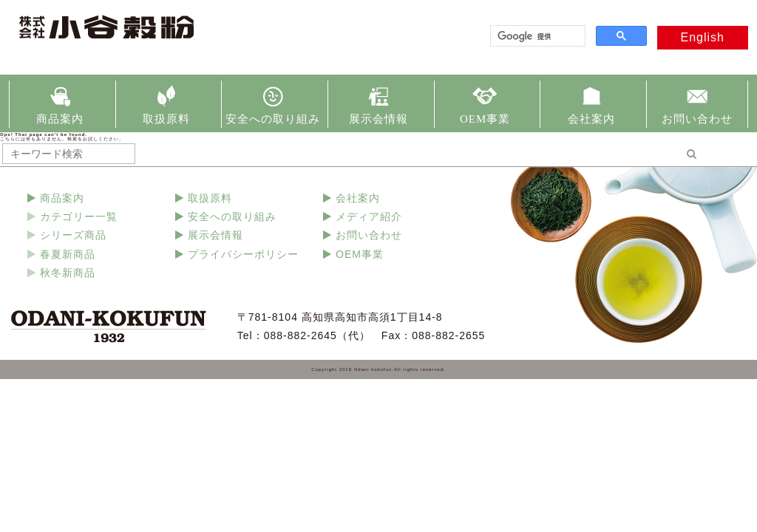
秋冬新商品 (68, 273)
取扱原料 (166, 119)
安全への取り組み (273, 119)
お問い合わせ (697, 119)
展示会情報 (378, 119)
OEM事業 (485, 119)
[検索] (536, 36)
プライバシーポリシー (243, 254)
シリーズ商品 (73, 235)
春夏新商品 (68, 254)
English (703, 37)
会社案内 (591, 119)
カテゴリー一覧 (79, 216)
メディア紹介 (369, 216)
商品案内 (60, 119)
